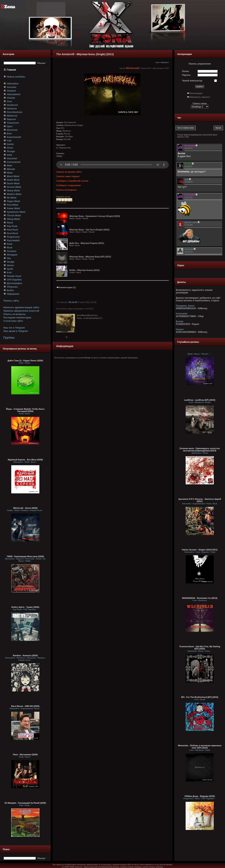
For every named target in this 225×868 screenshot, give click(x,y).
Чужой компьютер (192, 81)
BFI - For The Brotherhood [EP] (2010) (200, 697)
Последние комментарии (17, 318)
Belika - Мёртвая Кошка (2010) (84, 270)
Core (157, 62)
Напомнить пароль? (200, 97)
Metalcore (165, 62)
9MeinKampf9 (133, 68)
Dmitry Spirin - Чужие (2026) (25, 607)
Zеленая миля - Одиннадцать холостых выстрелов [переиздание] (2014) (200, 449)
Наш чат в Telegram (14, 328)
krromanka (182, 314)
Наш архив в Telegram (16, 331)
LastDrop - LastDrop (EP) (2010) (200, 400)
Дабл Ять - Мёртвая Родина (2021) (87, 243)
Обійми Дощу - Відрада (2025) (200, 796)
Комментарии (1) (66, 287)
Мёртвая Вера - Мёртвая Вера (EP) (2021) (90, 257)
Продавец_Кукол (185, 306)
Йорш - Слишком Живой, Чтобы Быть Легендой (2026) (25, 410)
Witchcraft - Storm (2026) (25, 508)
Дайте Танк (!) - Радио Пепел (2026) (25, 361)
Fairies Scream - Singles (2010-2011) (200, 550)
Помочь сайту (11, 301)
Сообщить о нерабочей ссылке (72, 181)
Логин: (186, 71)
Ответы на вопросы (15, 314)
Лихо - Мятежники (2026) (25, 755)
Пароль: (187, 75)
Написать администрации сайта (21, 307)
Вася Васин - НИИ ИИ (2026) (25, 706)
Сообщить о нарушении (68, 185)
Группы (9, 338)
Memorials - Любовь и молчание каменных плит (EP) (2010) (200, 747)
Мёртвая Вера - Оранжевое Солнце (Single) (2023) (95, 216)
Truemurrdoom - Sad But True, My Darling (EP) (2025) (200, 648)
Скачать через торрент (68, 176)
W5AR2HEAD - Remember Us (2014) (200, 598)
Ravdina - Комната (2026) (25, 655)
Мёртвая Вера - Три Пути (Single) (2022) (89, 230)
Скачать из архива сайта (69, 172)
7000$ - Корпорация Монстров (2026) (25, 556)
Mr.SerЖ (73, 302)
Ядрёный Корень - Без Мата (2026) (25, 460)
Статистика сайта (13, 321)
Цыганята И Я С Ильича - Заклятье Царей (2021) (200, 500)
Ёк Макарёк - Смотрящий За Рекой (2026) (25, 803)
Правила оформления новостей (21, 311)
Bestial (180, 322)
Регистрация (196, 93)
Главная (12, 70)
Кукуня (180, 329)
